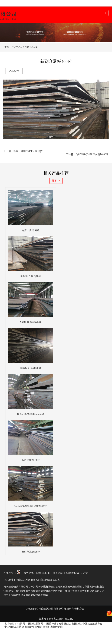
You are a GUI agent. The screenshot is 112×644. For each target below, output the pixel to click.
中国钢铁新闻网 (34, 624)
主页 (7, 47)
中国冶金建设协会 (92, 624)
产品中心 (16, 47)
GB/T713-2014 (30, 47)
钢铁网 (21, 624)
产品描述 (14, 71)
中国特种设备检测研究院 (57, 624)
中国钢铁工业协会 (14, 627)
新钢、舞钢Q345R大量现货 (28, 151)
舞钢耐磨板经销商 (53, 627)
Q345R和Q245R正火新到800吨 (92, 154)
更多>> (56, 181)
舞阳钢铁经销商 (34, 627)
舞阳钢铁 (77, 624)
